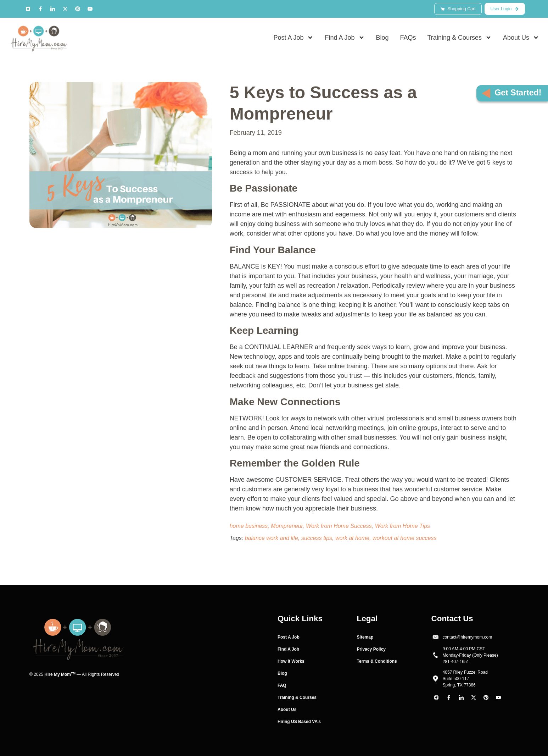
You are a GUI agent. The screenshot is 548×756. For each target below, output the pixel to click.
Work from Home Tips (402, 526)
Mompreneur (287, 526)
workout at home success (405, 538)
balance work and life (272, 538)
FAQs (408, 39)
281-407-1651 (456, 662)
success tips (317, 538)
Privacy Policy (371, 649)
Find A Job (345, 39)
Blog (382, 39)
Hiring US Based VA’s (299, 722)
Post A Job (293, 39)
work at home (352, 538)
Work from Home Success (339, 526)
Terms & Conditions (377, 661)
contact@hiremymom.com (468, 637)
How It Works (291, 661)
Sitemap (365, 637)
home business (249, 526)
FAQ (282, 685)
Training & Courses (460, 39)
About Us (521, 39)
